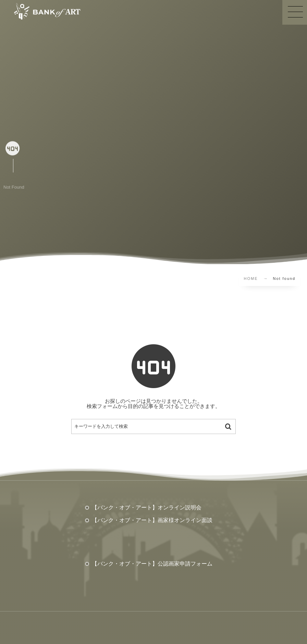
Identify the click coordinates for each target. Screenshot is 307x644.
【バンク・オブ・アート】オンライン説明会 (147, 507)
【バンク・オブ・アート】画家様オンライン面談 (152, 520)
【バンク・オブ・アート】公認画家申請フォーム (152, 564)
